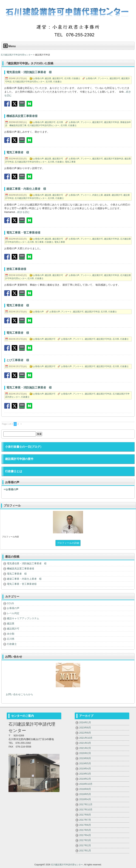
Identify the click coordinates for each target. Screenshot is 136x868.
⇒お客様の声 (11, 489)
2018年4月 (85, 799)
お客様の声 (38, 78)
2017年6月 (85, 825)
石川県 (67, 78)
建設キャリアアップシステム (23, 618)
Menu (10, 46)
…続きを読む (22, 212)
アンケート (103, 78)
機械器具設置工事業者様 (21, 569)
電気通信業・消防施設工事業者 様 (27, 563)
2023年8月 (85, 728)
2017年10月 (86, 810)
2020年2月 (85, 753)
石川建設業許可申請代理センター (29, 82)
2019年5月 (85, 763)
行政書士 (76, 78)
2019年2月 (85, 779)
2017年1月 (85, 851)
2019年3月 (85, 774)
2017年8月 (85, 815)
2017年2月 (85, 845)
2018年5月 (85, 794)
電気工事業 (70, 162)
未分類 (11, 634)
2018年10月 (86, 784)
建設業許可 (58, 78)
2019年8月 (85, 758)
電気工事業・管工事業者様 (22, 584)
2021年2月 (85, 748)
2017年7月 (85, 820)
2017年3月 (85, 840)
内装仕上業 (98, 195)
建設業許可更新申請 (114, 159)
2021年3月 (85, 743)
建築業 (107, 195)
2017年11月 (86, 804)
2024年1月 (85, 722)
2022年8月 (85, 733)
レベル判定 (13, 613)
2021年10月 (86, 738)
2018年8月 (85, 789)
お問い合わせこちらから (18, 694)
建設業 (48, 78)
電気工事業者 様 (17, 574)
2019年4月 (85, 769)
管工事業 (39, 242)
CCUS (10, 603)
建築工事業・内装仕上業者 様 (24, 579)
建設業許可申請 (112, 122)
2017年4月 (85, 835)
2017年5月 (85, 830)
